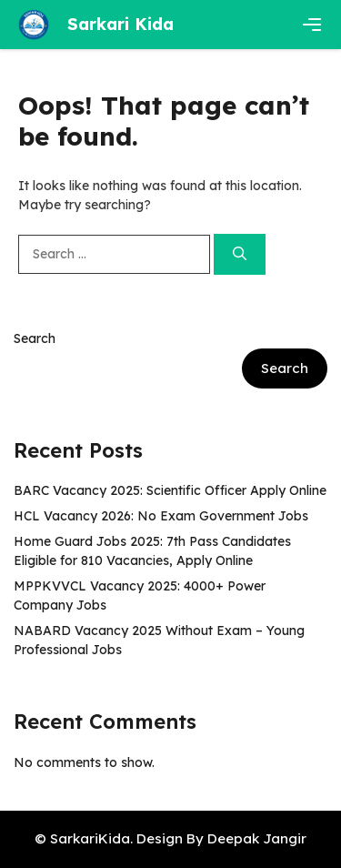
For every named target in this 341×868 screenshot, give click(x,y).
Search (35, 338)
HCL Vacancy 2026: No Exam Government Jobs (161, 516)
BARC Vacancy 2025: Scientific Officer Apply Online (170, 490)
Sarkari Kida (120, 24)
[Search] (240, 254)
